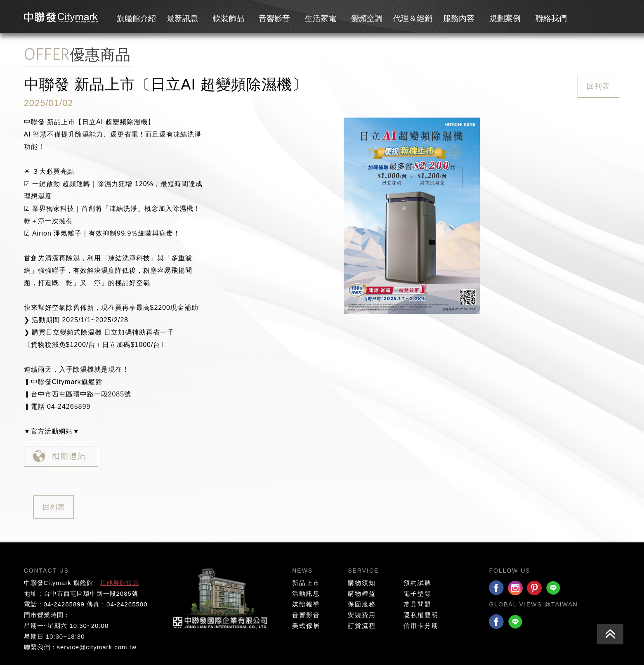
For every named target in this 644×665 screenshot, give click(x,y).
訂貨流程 (362, 626)
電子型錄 (418, 593)
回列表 (598, 86)
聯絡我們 (551, 18)
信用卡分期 (421, 626)
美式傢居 (306, 626)
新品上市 (306, 583)
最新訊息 (182, 18)
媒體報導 (306, 604)
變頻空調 (367, 18)
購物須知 (362, 583)
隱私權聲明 (421, 615)
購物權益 (362, 593)
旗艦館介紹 (136, 18)
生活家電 (321, 18)
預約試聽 (418, 583)
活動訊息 (306, 593)
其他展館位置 (120, 583)
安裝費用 (362, 615)
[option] (412, 216)
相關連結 (61, 456)
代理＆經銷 (413, 18)
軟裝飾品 (229, 18)
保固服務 (362, 604)
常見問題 (418, 604)
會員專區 (589, 17)
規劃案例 (505, 18)
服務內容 (459, 18)
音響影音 (274, 18)
